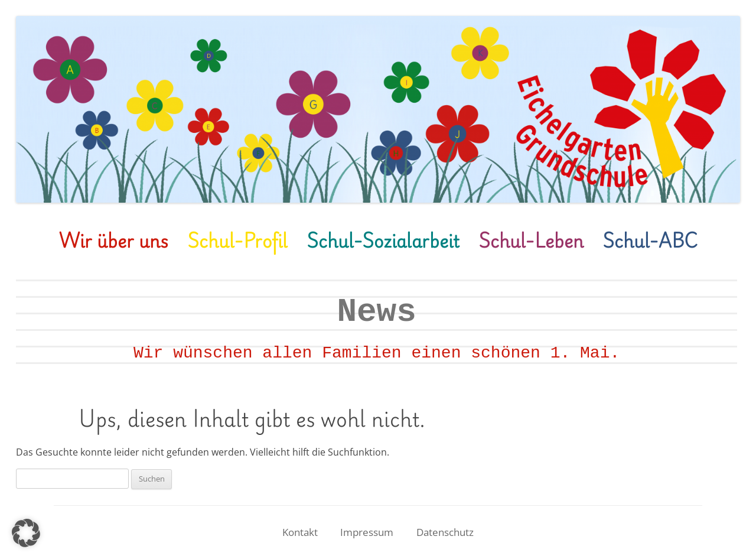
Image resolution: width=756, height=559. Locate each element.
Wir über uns (114, 240)
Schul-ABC (650, 240)
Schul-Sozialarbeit (383, 240)
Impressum (367, 532)
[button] (26, 533)
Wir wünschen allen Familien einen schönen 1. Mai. (377, 353)
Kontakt (300, 532)
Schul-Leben (531, 240)
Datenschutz (445, 532)
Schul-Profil (237, 240)
